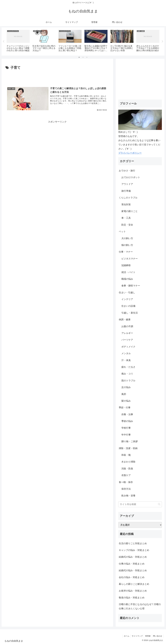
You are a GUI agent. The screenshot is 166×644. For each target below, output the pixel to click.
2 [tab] (83, 57)
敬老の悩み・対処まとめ (132, 598)
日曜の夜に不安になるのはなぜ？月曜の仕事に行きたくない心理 (140, 606)
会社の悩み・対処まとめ (132, 577)
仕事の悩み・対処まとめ (132, 564)
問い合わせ (157, 636)
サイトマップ (137, 636)
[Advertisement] (57, 78)
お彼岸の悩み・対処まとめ (133, 591)
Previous (4, 41)
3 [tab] (87, 57)
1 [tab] (79, 57)
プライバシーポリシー (130, 153)
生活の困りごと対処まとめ (133, 543)
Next (162, 41)
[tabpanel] (18, 41)
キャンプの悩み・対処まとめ (134, 550)
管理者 (147, 636)
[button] (159, 504)
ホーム (126, 636)
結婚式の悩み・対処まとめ (133, 557)
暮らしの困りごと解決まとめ (134, 584)
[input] (140, 504)
